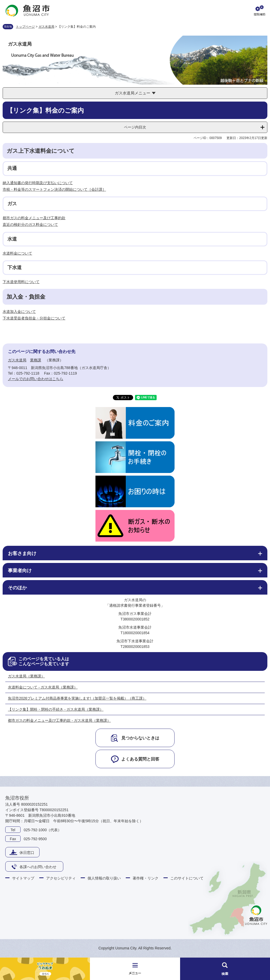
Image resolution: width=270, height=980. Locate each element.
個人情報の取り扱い (104, 878)
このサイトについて (187, 878)
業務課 (36, 360)
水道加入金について (19, 312)
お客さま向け (22, 553)
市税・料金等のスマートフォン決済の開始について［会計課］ (54, 189)
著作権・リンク (146, 878)
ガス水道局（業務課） (26, 676)
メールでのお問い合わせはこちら (36, 379)
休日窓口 (27, 853)
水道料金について (17, 253)
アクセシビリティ (61, 878)
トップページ (25, 27)
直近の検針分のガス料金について (30, 224)
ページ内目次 (135, 127)
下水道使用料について (21, 282)
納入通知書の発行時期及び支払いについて (38, 183)
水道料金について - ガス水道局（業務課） (43, 687)
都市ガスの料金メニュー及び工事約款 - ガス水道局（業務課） (59, 720)
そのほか (17, 588)
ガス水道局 (46, 27)
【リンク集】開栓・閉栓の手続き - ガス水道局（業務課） (56, 709)
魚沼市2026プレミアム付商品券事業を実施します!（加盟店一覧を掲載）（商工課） (77, 698)
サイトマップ (23, 878)
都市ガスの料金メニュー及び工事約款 (34, 218)
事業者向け (20, 571)
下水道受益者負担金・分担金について (34, 318)
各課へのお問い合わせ (38, 867)
